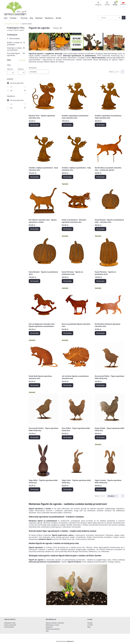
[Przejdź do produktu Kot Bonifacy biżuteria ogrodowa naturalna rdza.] (110, 304)
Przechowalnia (9, 627)
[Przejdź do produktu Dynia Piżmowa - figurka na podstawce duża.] (110, 252)
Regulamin (49, 627)
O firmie (90, 625)
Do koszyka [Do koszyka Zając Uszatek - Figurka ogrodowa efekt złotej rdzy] (100, 489)
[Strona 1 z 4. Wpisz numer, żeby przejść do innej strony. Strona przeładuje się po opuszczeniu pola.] (115, 72)
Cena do (21, 69)
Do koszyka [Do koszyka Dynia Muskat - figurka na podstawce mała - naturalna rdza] (100, 229)
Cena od (10, 69)
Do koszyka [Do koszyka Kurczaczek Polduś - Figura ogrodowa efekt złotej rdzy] (34, 437)
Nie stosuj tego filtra (17, 83)
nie (11, 91)
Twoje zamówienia (10, 625)
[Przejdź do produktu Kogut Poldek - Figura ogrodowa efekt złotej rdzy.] (110, 408)
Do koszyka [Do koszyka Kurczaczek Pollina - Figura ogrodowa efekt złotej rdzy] (100, 385)
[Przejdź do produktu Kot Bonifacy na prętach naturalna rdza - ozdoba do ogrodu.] (110, 148)
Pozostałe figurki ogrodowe (16, 54)
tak (11, 87)
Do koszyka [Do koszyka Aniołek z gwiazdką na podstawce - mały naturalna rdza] (100, 125)
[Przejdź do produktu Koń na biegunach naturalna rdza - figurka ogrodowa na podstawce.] (44, 304)
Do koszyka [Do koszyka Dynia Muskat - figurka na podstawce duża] (34, 281)
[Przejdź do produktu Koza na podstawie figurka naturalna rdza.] (77, 304)
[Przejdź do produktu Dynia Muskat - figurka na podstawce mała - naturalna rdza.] (110, 200)
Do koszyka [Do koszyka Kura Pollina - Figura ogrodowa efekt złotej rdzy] (67, 437)
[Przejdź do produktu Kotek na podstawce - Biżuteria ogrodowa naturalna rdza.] (77, 200)
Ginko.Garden (8, 24)
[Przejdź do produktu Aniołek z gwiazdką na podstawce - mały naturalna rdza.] (110, 96)
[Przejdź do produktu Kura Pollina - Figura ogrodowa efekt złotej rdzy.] (77, 408)
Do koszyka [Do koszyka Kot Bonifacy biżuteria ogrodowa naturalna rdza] (100, 333)
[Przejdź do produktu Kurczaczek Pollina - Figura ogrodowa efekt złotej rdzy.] (110, 356)
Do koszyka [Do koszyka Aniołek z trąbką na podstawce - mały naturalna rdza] (67, 177)
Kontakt (90, 623)
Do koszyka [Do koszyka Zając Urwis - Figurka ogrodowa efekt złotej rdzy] (67, 489)
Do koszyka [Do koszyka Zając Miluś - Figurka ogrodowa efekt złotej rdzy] (34, 489)
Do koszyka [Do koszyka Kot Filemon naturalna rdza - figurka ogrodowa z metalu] (34, 229)
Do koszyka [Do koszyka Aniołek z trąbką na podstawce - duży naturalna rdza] (34, 177)
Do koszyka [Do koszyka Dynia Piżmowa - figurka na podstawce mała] (67, 281)
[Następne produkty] (113, 496)
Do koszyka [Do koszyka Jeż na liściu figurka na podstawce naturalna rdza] (67, 385)
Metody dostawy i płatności (55, 623)
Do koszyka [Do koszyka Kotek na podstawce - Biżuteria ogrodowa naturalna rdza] (67, 229)
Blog (89, 627)
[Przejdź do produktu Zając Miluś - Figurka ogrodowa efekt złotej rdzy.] (44, 460)
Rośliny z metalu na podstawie (16, 44)
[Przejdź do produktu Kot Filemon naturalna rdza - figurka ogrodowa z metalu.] (44, 200)
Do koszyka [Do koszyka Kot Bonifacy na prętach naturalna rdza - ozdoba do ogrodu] (100, 177)
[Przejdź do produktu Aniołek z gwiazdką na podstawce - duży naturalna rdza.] (77, 96)
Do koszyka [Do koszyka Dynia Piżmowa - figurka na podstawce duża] (100, 281)
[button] (124, 18)
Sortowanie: (33, 68)
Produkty (17, 24)
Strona (111, 72)
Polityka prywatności (53, 629)
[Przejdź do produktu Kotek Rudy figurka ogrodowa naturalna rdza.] (44, 356)
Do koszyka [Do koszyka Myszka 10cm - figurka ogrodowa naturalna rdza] (34, 125)
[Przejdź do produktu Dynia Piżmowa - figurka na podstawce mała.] (77, 252)
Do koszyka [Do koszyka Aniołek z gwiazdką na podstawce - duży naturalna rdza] (67, 125)
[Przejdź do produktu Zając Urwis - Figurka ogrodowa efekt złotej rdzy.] (77, 460)
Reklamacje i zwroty (52, 625)
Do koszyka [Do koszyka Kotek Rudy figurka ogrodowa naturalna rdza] (34, 385)
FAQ (47, 631)
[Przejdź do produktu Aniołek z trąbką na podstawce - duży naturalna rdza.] (44, 148)
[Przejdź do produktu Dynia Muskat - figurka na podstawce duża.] (44, 252)
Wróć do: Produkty (13, 38)
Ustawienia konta (10, 623)
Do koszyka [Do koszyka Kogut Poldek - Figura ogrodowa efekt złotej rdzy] (100, 437)
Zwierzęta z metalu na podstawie (16, 49)
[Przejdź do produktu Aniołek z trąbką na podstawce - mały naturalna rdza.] (77, 148)
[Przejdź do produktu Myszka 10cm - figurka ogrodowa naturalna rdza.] (44, 96)
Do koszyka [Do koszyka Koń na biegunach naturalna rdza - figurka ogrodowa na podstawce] (34, 333)
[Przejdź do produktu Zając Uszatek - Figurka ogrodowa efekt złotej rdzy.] (110, 460)
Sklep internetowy (64, 641)
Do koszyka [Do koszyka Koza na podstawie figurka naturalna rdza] (67, 333)
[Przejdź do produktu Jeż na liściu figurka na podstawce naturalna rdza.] (77, 356)
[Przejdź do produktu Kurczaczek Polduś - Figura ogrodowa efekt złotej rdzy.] (44, 408)
